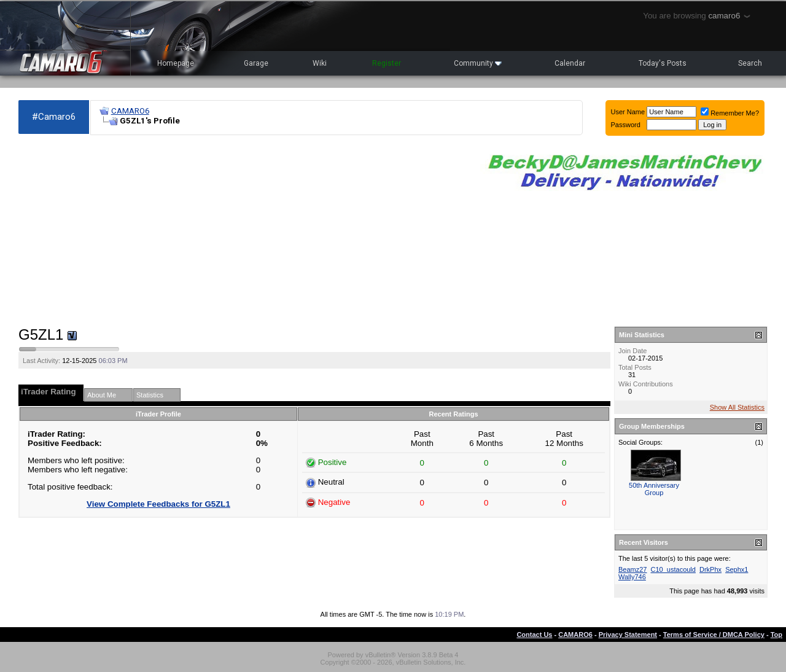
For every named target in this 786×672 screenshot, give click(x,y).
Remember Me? (730, 113)
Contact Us (534, 635)
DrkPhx (710, 569)
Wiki (320, 63)
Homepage (176, 63)
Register (387, 63)
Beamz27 (632, 569)
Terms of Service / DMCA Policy (714, 635)
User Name (628, 112)
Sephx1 (737, 569)
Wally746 (632, 577)
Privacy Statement (628, 635)
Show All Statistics (737, 407)
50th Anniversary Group (654, 489)
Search (750, 63)
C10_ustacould (673, 569)
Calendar (570, 63)
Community (478, 63)
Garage (256, 63)
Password (626, 125)
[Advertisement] (243, 231)
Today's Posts (663, 63)
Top (776, 635)
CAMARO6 (130, 111)
